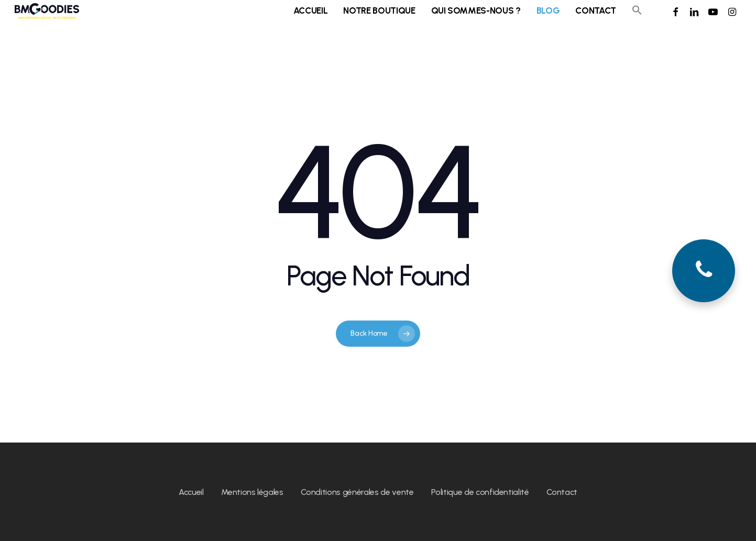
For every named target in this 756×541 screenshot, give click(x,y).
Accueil (191, 492)
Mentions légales (252, 492)
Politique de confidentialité (480, 492)
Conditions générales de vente (357, 492)
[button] (637, 19)
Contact (562, 492)
